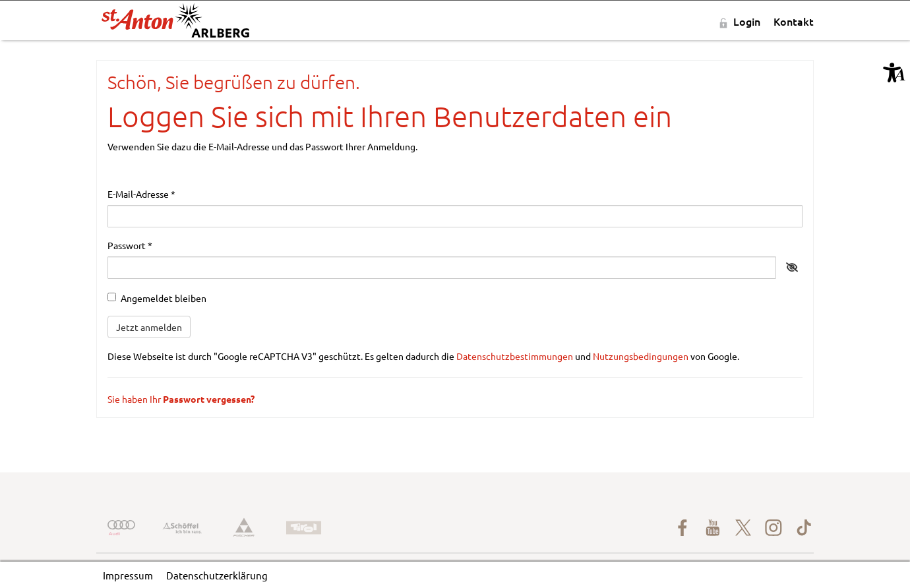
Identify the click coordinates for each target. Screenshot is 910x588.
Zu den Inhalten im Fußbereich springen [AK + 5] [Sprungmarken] (0, 41)
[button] (894, 73)
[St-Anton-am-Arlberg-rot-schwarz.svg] (175, 21)
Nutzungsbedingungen (641, 356)
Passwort (130, 245)
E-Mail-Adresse (141, 194)
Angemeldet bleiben (157, 298)
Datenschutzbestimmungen (515, 356)
